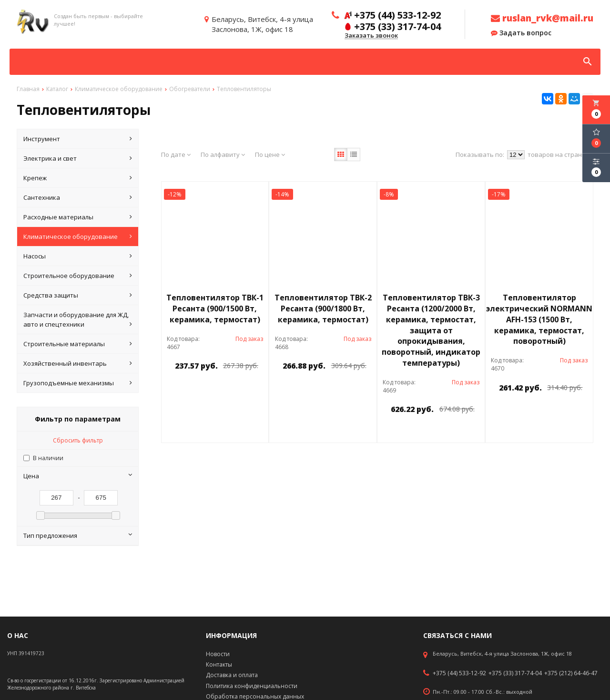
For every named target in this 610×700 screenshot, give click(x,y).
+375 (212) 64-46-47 (571, 673)
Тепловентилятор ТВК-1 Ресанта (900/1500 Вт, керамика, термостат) (215, 309)
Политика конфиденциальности (252, 686)
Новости (218, 654)
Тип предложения (78, 535)
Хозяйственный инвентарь (78, 363)
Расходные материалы (78, 217)
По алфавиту (223, 154)
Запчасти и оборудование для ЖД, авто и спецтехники (78, 320)
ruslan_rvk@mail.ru (542, 18)
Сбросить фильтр (78, 440)
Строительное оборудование (78, 276)
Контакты (219, 664)
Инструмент (78, 139)
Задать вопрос (521, 33)
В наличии (48, 458)
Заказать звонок (371, 36)
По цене (270, 154)
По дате (176, 154)
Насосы (78, 256)
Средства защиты (78, 295)
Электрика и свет (78, 158)
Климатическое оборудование (78, 237)
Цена (78, 476)
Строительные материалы (78, 344)
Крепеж (78, 178)
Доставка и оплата (232, 675)
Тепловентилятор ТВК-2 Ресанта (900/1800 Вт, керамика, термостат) (323, 309)
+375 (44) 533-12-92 (459, 673)
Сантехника (78, 197)
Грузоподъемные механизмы (78, 383)
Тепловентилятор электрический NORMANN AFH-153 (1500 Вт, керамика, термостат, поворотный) (539, 319)
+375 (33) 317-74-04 (515, 673)
